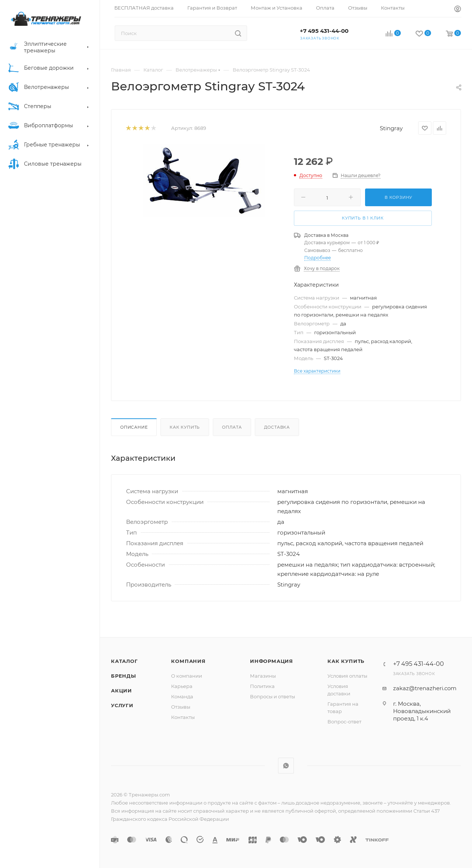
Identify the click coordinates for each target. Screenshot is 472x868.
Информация (272, 661)
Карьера (182, 686)
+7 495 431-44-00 (324, 31)
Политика (262, 686)
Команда (182, 696)
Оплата (232, 427)
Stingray (391, 128)
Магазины (263, 676)
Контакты (183, 717)
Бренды (124, 676)
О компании (187, 676)
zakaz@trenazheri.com (425, 688)
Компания (188, 661)
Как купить (185, 427)
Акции (122, 691)
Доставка (277, 427)
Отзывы (181, 707)
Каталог (124, 661)
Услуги (122, 705)
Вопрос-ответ (344, 722)
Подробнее (317, 258)
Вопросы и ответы (273, 696)
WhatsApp (286, 766)
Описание (134, 427)
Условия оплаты (347, 676)
